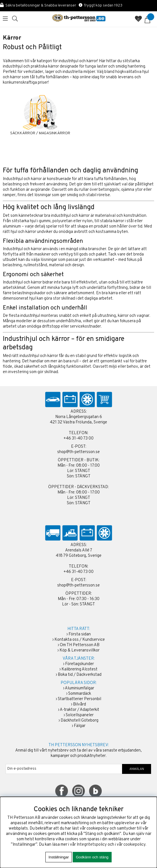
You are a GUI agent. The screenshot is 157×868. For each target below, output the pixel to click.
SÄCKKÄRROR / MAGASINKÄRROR (40, 133)
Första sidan (80, 634)
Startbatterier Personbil (79, 699)
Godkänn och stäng (92, 857)
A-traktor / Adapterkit (79, 710)
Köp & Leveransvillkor (79, 651)
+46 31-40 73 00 (78, 439)
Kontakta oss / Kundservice (80, 640)
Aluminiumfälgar (79, 688)
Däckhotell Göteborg (79, 721)
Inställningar (59, 857)
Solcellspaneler (80, 715)
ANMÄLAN (137, 769)
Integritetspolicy (92, 845)
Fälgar (80, 726)
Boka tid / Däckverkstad (80, 675)
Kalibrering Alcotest (79, 669)
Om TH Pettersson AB (80, 645)
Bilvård (79, 704)
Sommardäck (80, 694)
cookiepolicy (134, 845)
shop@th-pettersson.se (78, 452)
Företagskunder (79, 664)
